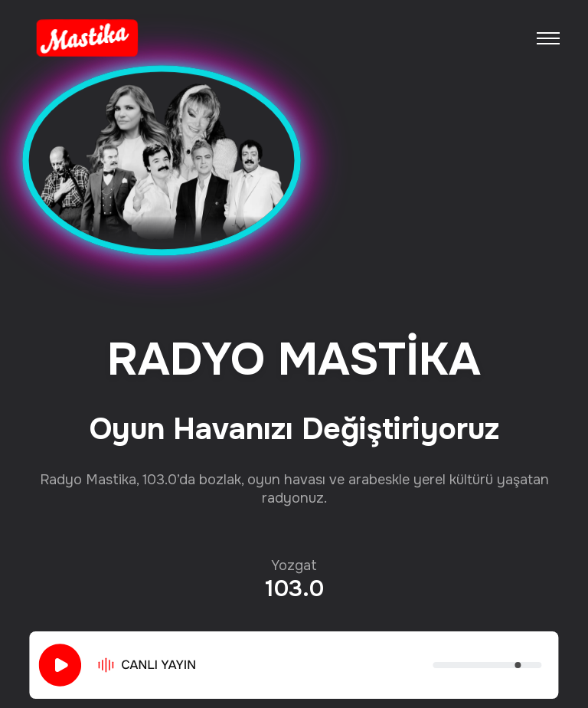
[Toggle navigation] (548, 38)
